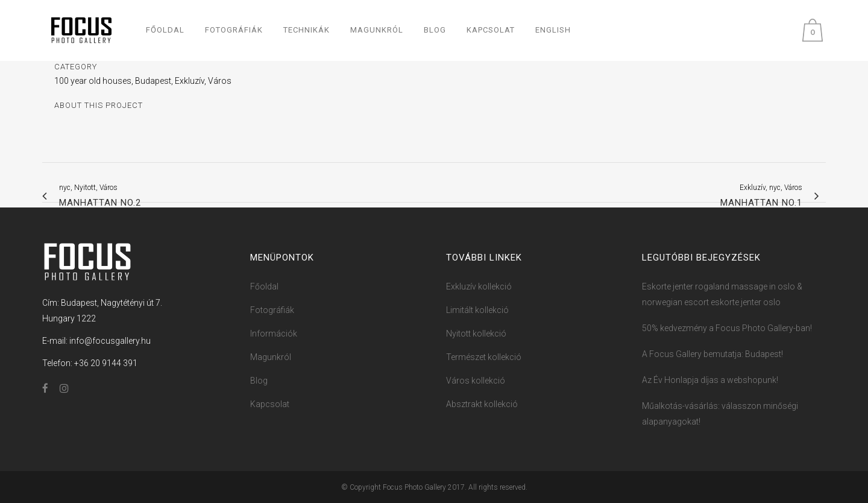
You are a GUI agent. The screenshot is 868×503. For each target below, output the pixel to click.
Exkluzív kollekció (479, 286)
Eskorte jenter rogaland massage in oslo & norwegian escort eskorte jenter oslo (722, 294)
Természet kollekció (484, 357)
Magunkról (271, 357)
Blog (259, 381)
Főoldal (264, 286)
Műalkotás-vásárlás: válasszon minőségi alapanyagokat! (720, 414)
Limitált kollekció (477, 310)
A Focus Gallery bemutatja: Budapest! (712, 354)
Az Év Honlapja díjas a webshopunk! (710, 380)
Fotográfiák (272, 310)
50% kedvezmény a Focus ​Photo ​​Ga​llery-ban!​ (727, 328)
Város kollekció (476, 381)
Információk (274, 334)
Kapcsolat (270, 404)
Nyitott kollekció (476, 334)
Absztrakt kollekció (482, 404)
